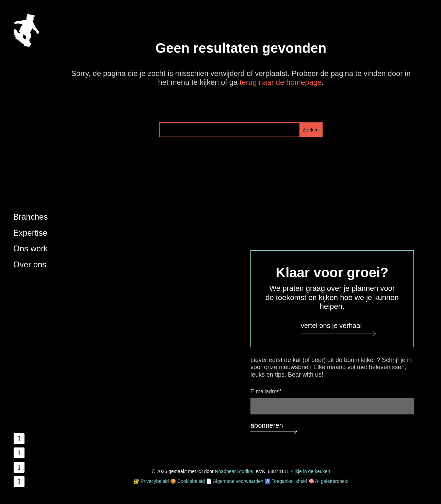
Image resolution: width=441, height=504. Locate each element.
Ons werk (30, 248)
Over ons (30, 264)
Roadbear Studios (235, 471)
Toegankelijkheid (289, 481)
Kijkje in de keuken (310, 471)
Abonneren (267, 425)
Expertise (30, 233)
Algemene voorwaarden (238, 481)
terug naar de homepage (281, 82)
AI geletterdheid (332, 481)
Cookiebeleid (191, 481)
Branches (30, 217)
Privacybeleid (155, 481)
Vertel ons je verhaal (331, 326)
